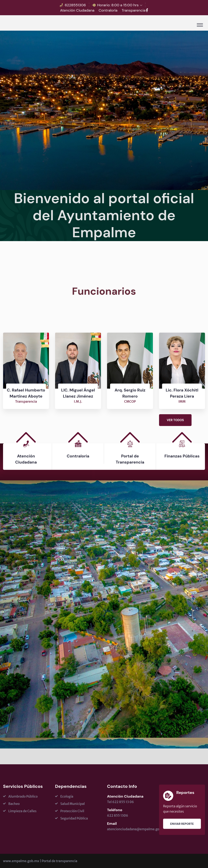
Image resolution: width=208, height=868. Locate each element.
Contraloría (108, 10)
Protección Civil (72, 811)
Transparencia (134, 10)
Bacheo (14, 804)
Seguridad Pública (74, 818)
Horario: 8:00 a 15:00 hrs (118, 5)
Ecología (67, 796)
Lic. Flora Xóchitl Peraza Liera (182, 393)
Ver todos (175, 420)
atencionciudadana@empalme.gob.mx (137, 829)
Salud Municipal (73, 804)
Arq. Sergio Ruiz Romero (130, 393)
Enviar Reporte (182, 824)
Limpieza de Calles (22, 811)
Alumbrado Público (23, 796)
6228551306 (75, 5)
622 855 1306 (118, 815)
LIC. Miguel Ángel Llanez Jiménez (78, 393)
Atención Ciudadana (77, 10)
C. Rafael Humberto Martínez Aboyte (26, 393)
